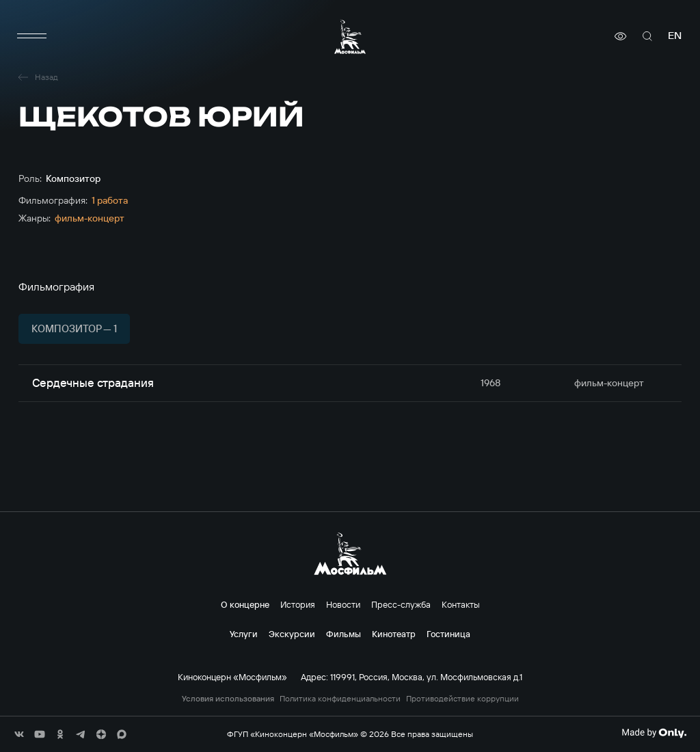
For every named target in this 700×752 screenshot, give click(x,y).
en (675, 36)
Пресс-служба (401, 604)
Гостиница (448, 634)
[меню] (32, 36)
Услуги (244, 634)
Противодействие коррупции (462, 699)
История (298, 604)
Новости (343, 604)
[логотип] (350, 37)
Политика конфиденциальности (340, 699)
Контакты (461, 604)
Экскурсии (292, 634)
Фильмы (344, 634)
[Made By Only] (654, 733)
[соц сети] (19, 734)
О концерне (245, 604)
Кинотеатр (394, 634)
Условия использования (228, 699)
